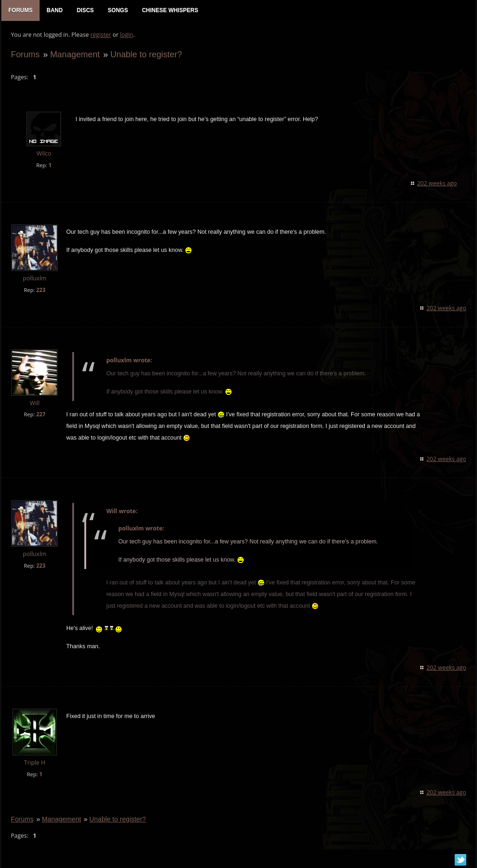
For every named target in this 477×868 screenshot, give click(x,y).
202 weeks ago (437, 183)
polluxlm (35, 278)
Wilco (44, 154)
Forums (25, 54)
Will (34, 403)
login (126, 35)
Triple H (34, 763)
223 (41, 290)
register (101, 35)
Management (75, 54)
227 (41, 415)
